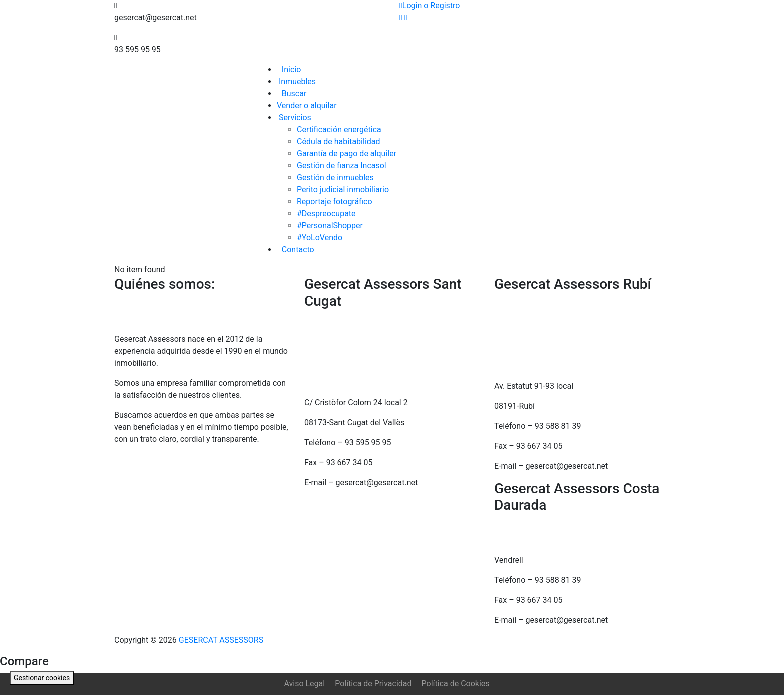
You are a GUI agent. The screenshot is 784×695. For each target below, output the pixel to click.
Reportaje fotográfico (335, 202)
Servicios (294, 118)
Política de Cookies (456, 684)
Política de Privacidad (373, 684)
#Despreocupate (326, 214)
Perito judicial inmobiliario (343, 190)
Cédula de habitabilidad (339, 142)
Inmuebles (296, 82)
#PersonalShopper (330, 226)
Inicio (289, 70)
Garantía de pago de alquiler (347, 154)
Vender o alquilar (307, 106)
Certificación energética (339, 130)
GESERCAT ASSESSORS (220, 640)
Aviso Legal (304, 684)
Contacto (296, 250)
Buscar (292, 94)
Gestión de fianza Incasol (342, 166)
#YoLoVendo (320, 238)
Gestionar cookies (42, 678)
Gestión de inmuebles (335, 178)
